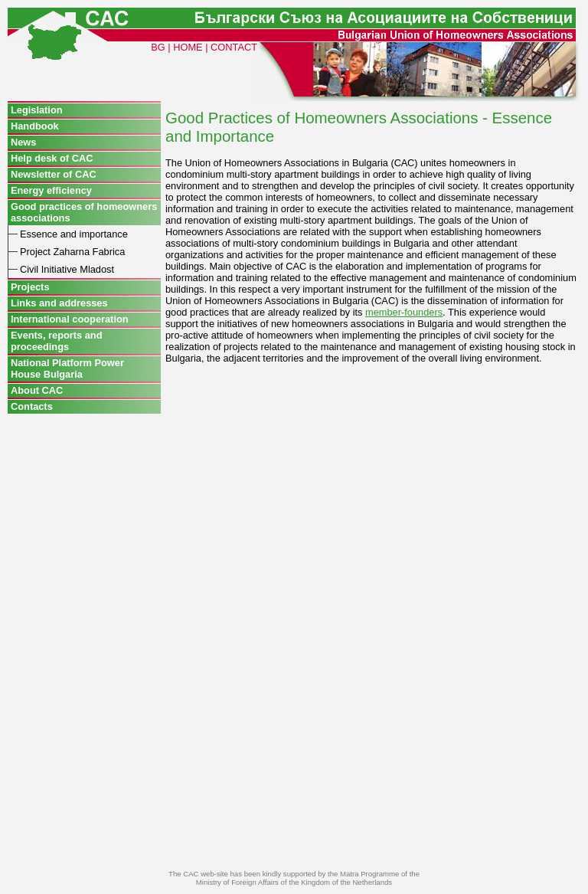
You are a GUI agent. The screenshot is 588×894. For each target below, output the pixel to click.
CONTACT (234, 47)
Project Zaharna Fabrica (72, 252)
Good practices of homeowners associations (84, 212)
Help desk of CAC (52, 158)
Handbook (35, 126)
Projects (30, 287)
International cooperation (70, 319)
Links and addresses (59, 303)
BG (158, 47)
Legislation (37, 110)
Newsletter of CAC (54, 174)
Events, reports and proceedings (56, 341)
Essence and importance (74, 234)
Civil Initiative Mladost (67, 269)
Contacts (32, 406)
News (23, 142)
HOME (188, 47)
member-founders (404, 312)
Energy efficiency (51, 190)
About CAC (37, 390)
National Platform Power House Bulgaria (67, 368)
